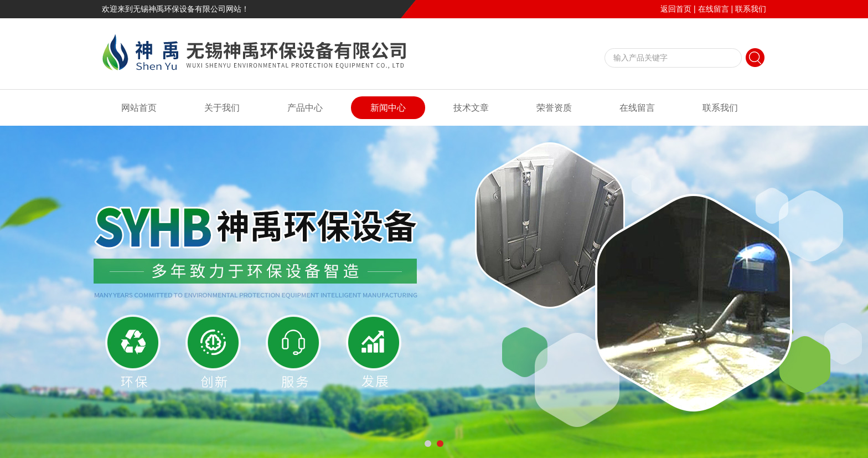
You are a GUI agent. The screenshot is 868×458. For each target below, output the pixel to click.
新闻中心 (388, 108)
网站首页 (139, 108)
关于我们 (222, 108)
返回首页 (676, 9)
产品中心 (305, 108)
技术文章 (471, 108)
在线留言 (714, 9)
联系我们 (751, 9)
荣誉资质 (554, 108)
